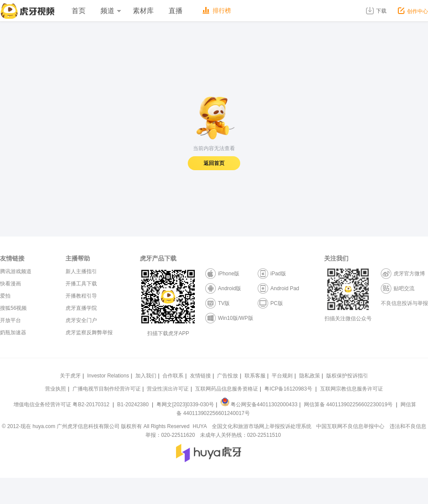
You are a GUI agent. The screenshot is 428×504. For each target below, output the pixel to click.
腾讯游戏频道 (16, 271)
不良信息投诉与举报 (404, 303)
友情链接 (200, 376)
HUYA (200, 426)
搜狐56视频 (13, 308)
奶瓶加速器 (13, 333)
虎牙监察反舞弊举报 (89, 333)
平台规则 (282, 376)
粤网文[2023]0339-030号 (185, 405)
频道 (110, 11)
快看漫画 (10, 284)
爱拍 (5, 296)
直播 (176, 11)
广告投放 (228, 376)
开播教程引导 (81, 296)
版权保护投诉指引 (347, 376)
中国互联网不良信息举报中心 (350, 426)
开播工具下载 (81, 284)
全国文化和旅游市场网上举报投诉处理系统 (262, 426)
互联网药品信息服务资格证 (227, 389)
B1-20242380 (133, 405)
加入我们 (146, 376)
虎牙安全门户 (81, 320)
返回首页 (214, 163)
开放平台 (10, 320)
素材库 (143, 11)
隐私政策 (310, 376)
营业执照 (55, 389)
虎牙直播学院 (81, 308)
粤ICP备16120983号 (288, 389)
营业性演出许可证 (168, 389)
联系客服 (255, 376)
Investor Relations (108, 376)
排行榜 (217, 10)
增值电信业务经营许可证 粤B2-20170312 (62, 405)
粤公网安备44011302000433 (259, 405)
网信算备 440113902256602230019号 (348, 405)
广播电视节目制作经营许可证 (107, 389)
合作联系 (173, 376)
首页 (79, 11)
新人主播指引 (81, 271)
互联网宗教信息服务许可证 (352, 389)
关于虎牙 (70, 376)
